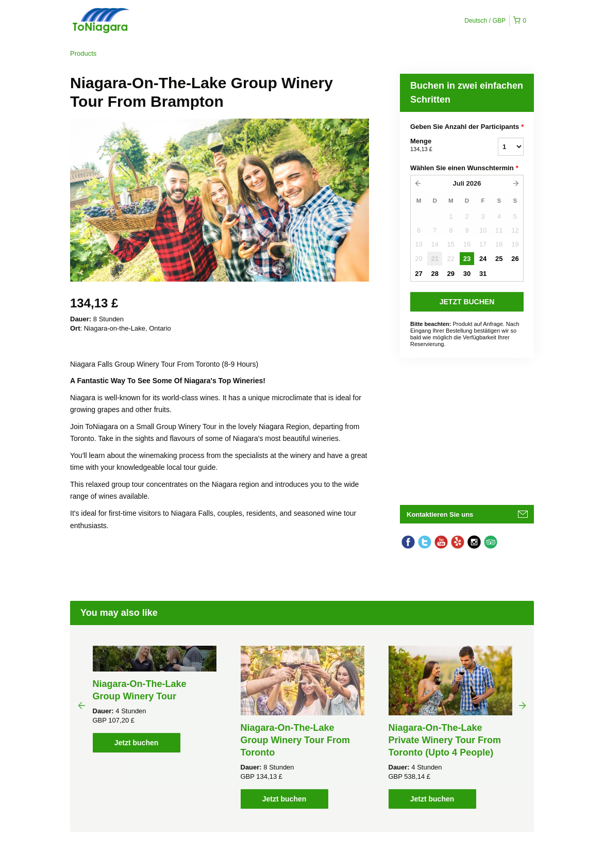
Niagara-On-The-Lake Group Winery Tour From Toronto (296, 740)
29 (451, 274)
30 (467, 274)
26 (515, 259)
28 (434, 274)
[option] (154, 699)
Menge (441, 145)
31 (483, 274)
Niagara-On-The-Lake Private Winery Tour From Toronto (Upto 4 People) (445, 740)
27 (418, 274)
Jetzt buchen (137, 743)
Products (83, 53)
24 (483, 259)
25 (499, 259)
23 (467, 259)
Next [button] (523, 705)
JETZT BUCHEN (467, 302)
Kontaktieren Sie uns (440, 514)
